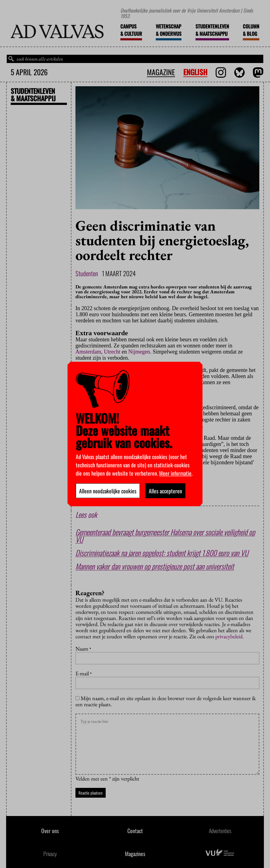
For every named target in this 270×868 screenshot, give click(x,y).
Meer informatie (175, 473)
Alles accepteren (165, 491)
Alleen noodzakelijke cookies (108, 491)
